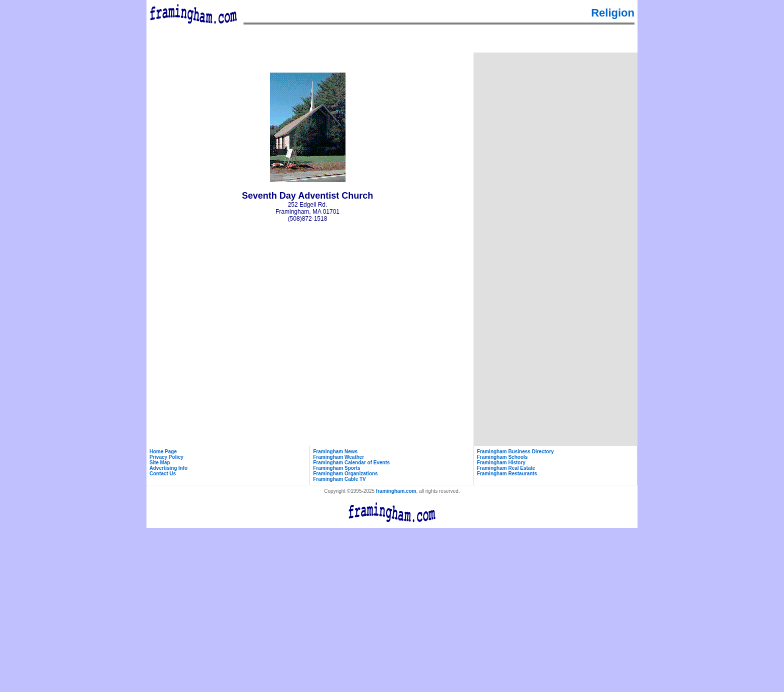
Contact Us (163, 474)
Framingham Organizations (345, 474)
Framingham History (501, 463)
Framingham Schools (502, 457)
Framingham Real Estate (506, 468)
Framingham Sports (336, 468)
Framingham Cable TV (339, 479)
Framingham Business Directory (515, 452)
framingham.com (396, 491)
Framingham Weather (338, 457)
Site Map (160, 463)
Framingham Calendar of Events (351, 463)
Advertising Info (168, 468)
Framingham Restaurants (507, 474)
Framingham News (335, 452)
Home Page (163, 452)
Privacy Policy (166, 457)
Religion (613, 13)
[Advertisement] (555, 117)
